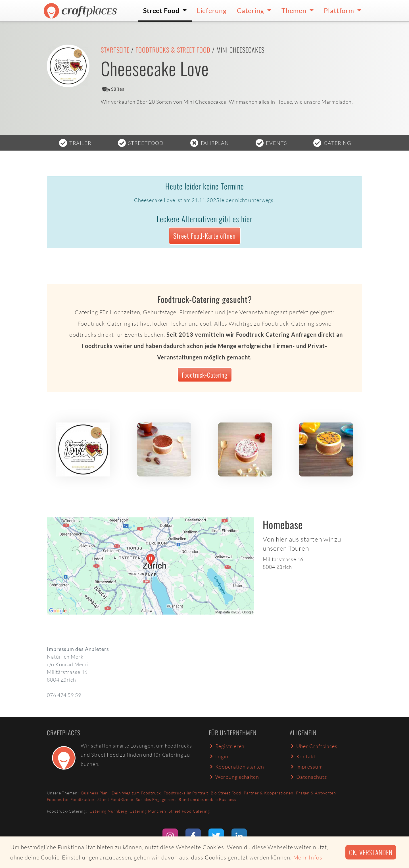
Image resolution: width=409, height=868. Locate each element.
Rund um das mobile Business (207, 799)
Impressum (306, 767)
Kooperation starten (236, 767)
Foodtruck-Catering (204, 375)
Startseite (115, 50)
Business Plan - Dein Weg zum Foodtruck (121, 793)
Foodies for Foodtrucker (71, 799)
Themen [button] (295, 11)
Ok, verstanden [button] (371, 852)
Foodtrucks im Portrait (186, 793)
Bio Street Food (226, 793)
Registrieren (227, 746)
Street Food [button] (162, 11)
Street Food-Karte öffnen (204, 236)
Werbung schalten (234, 777)
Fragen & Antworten (316, 793)
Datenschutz (308, 777)
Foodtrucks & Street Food (173, 50)
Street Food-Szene (115, 799)
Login (219, 756)
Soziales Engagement (156, 799)
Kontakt (303, 756)
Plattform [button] (340, 11)
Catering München (148, 811)
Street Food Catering (189, 811)
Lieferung (212, 11)
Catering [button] (251, 11)
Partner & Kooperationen (269, 793)
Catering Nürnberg (108, 811)
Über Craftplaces (314, 746)
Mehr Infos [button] (308, 857)
